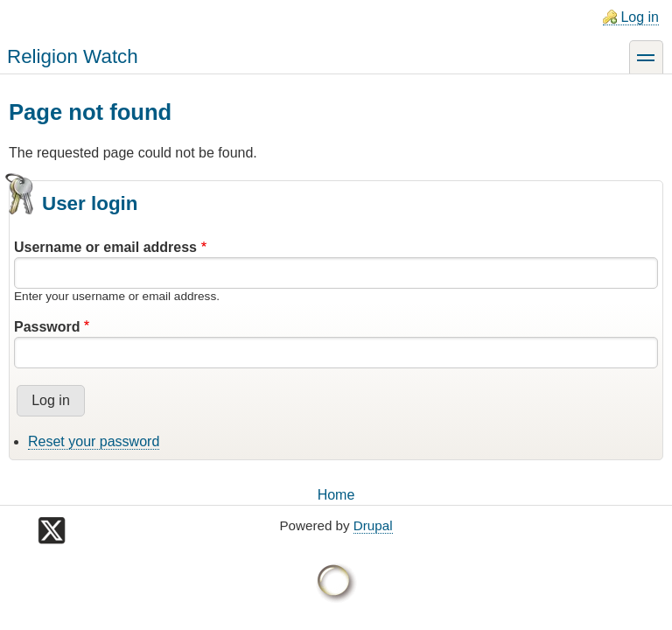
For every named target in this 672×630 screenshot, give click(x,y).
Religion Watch (73, 56)
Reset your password (94, 441)
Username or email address (105, 247)
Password (47, 327)
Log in (640, 17)
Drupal (373, 525)
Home (336, 495)
